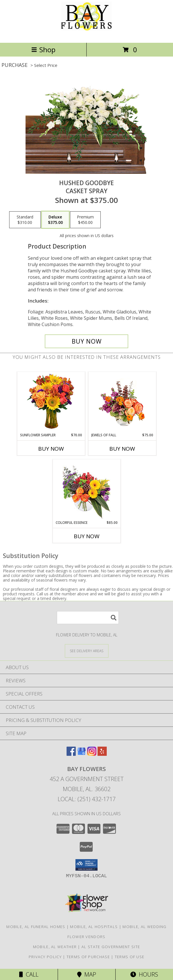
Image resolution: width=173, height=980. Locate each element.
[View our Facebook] (71, 754)
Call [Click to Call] (29, 974)
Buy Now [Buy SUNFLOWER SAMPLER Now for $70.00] (51, 449)
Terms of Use (130, 957)
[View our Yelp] (102, 754)
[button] (87, 865)
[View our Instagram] (92, 754)
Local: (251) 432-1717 (87, 799)
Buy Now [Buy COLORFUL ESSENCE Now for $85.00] (87, 536)
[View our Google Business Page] (81, 754)
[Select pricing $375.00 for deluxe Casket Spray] (55, 220)
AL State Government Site (111, 947)
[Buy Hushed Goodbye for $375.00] (87, 341)
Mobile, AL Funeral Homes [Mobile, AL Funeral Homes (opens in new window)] (36, 927)
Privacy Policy (45, 957)
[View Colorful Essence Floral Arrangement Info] (87, 490)
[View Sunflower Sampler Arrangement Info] (51, 402)
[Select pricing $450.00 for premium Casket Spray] (85, 220)
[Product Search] (88, 618)
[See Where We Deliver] (87, 651)
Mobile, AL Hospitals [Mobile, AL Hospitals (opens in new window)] (94, 927)
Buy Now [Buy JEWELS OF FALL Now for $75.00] (122, 449)
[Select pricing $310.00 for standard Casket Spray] (25, 220)
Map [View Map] (87, 974)
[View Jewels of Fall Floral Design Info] (122, 402)
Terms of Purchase (88, 957)
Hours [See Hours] (144, 974)
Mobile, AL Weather (55, 947)
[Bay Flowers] (87, 34)
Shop (43, 50)
